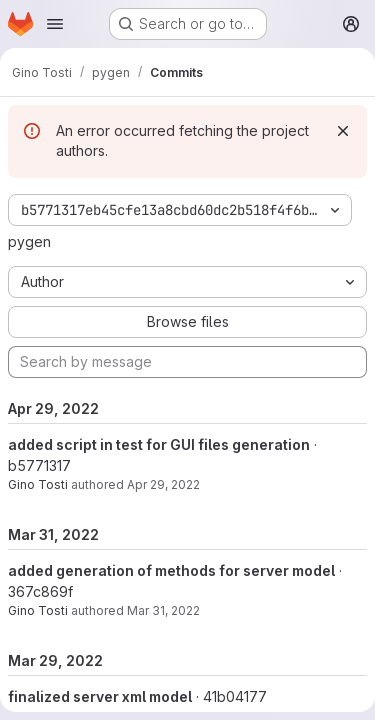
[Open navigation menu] (55, 24)
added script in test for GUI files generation (159, 444)
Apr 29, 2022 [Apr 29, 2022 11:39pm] (163, 484)
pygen (29, 241)
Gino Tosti (38, 484)
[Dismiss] (343, 131)
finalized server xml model (100, 696)
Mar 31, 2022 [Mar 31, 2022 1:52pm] (163, 610)
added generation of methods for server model (171, 570)
